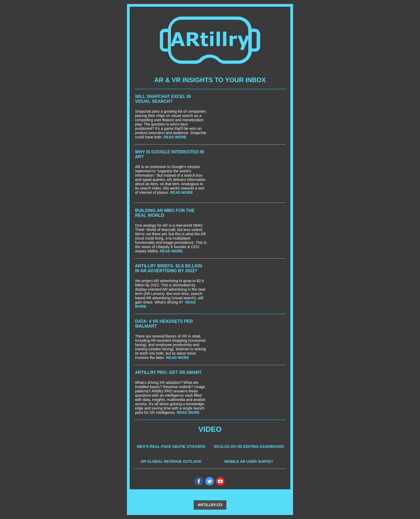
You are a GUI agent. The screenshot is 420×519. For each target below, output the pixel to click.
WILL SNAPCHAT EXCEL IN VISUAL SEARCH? (163, 99)
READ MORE (175, 137)
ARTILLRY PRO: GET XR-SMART (168, 372)
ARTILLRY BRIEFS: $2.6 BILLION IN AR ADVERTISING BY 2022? (169, 268)
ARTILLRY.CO (210, 505)
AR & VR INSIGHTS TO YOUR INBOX (210, 80)
